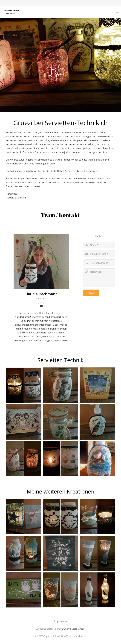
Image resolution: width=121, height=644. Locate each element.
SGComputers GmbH (74, 629)
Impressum (60, 621)
